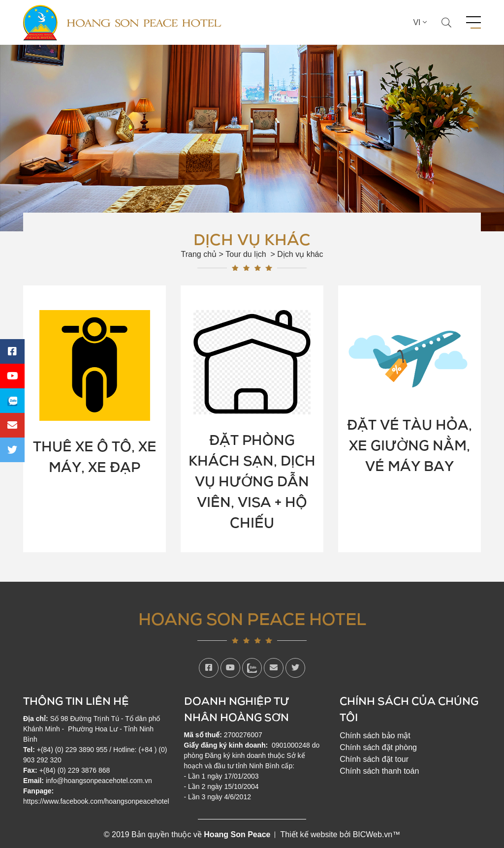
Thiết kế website (309, 834)
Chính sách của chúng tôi (409, 709)
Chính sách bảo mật (375, 736)
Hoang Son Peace (237, 834)
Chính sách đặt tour (374, 759)
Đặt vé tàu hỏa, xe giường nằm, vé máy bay (409, 445)
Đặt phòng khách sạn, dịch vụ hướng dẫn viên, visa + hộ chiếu (252, 481)
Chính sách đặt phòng (378, 747)
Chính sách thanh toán (379, 771)
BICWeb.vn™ (377, 834)
